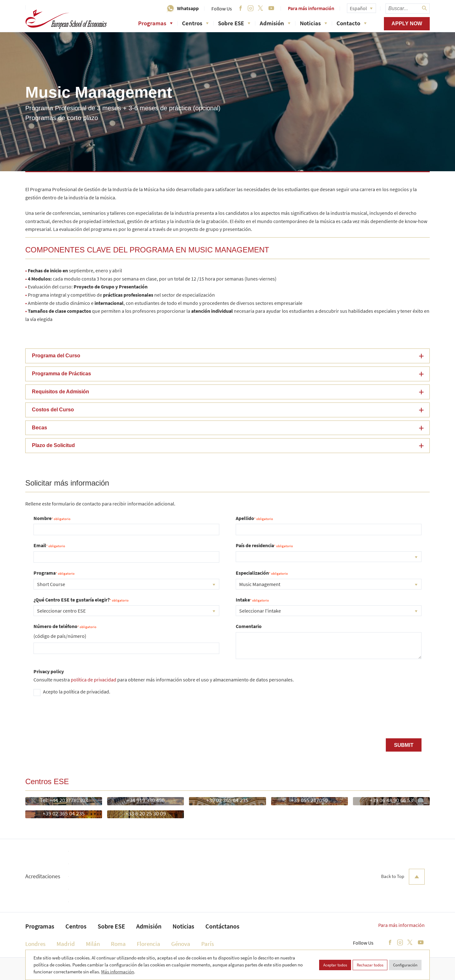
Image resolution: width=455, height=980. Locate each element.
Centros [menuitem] (76, 926)
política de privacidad (94, 680)
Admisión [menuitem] (149, 926)
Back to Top (403, 877)
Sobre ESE (234, 23)
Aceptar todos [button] (335, 965)
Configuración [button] (405, 965)
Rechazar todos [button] (370, 965)
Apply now (407, 24)
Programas (155, 23)
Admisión (275, 23)
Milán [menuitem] (93, 944)
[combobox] (329, 557)
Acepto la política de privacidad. (77, 692)
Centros (195, 23)
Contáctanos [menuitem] (222, 926)
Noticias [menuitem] (183, 926)
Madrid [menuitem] (66, 944)
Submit (404, 745)
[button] (227, 356)
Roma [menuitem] (118, 944)
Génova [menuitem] (181, 944)
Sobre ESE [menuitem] (111, 926)
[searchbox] (408, 9)
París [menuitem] (208, 944)
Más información (118, 972)
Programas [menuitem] (40, 926)
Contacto (352, 23)
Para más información (311, 8)
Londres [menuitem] (35, 944)
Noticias (313, 23)
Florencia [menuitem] (149, 944)
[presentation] (82, 720)
